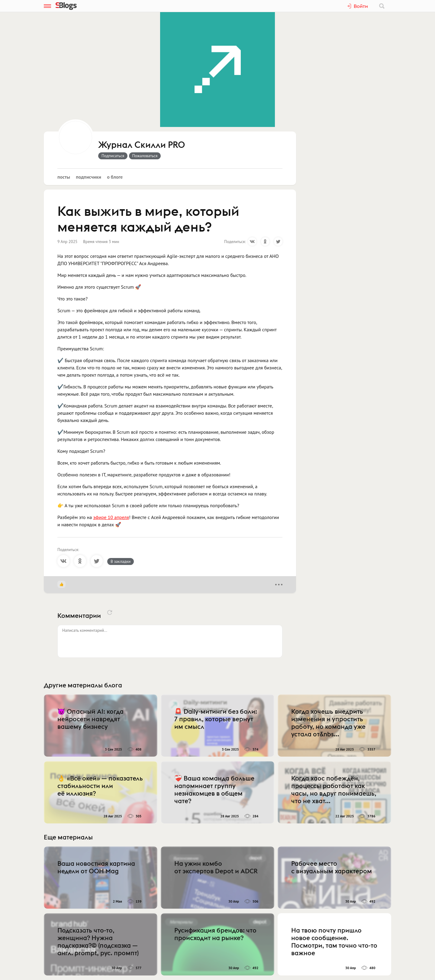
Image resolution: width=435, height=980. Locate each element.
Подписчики (89, 177)
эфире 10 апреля (111, 517)
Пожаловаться (145, 156)
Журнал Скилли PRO (142, 145)
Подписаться (113, 156)
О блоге (115, 177)
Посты (64, 177)
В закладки (121, 561)
